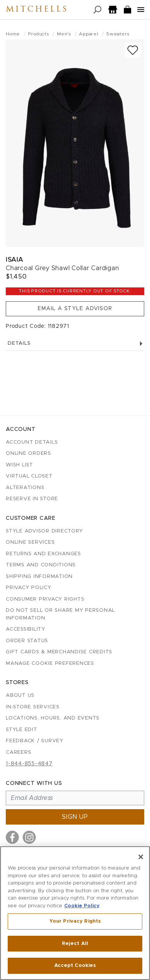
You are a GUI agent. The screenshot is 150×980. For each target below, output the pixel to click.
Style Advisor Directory (44, 531)
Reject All (75, 944)
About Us (20, 695)
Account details (32, 442)
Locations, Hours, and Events (53, 718)
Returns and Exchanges (43, 554)
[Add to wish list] (133, 50)
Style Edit (22, 730)
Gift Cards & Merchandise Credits (59, 652)
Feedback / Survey (35, 741)
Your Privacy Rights (75, 921)
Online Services (30, 542)
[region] (75, 913)
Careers (18, 752)
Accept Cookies (75, 966)
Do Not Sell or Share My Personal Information (60, 614)
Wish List (19, 465)
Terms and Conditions (41, 565)
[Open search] (97, 10)
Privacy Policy (29, 588)
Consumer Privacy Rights (45, 599)
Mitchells (37, 10)
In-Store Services (33, 707)
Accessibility (26, 629)
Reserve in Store (32, 499)
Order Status (27, 641)
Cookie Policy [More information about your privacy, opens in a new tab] (82, 906)
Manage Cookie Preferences (50, 664)
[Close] (141, 857)
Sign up (75, 817)
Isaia (15, 260)
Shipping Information (39, 577)
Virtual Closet (29, 476)
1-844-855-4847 (29, 764)
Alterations (25, 488)
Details (75, 343)
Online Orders (28, 453)
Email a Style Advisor (75, 309)
